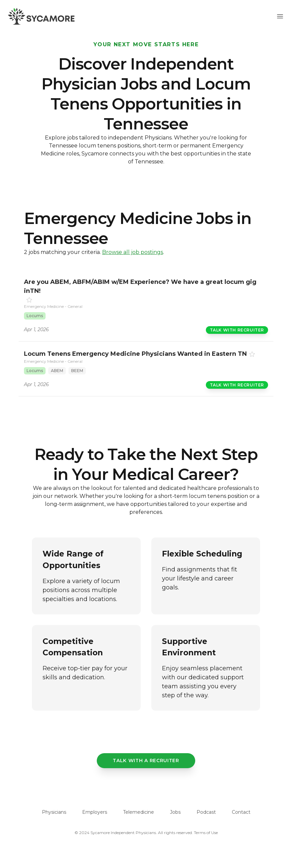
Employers (95, 812)
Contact (241, 812)
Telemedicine (139, 812)
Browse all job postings (133, 252)
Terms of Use (206, 833)
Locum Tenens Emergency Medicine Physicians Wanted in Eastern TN (135, 354)
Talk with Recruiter (237, 330)
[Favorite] (29, 300)
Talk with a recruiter (146, 760)
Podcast (206, 812)
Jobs (175, 812)
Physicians (54, 812)
